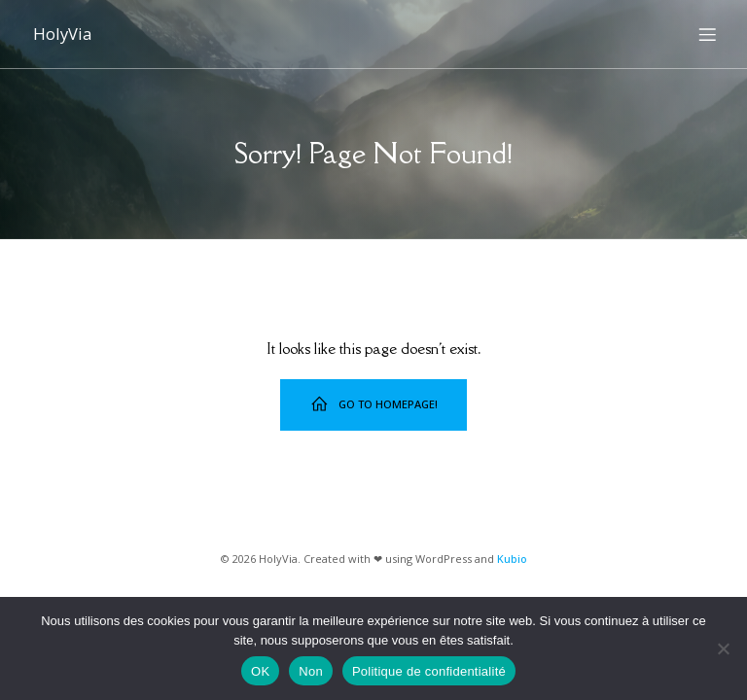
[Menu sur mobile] (707, 34)
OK (260, 671)
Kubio (512, 559)
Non (311, 671)
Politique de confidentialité (429, 671)
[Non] (723, 648)
